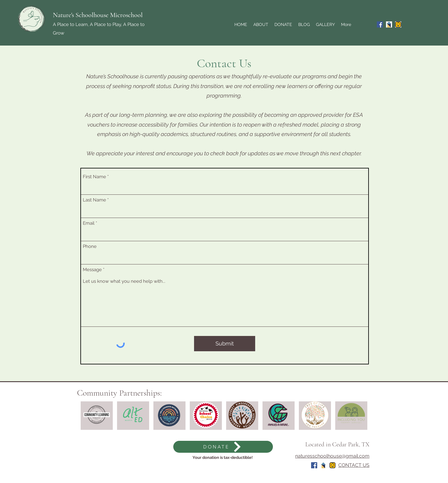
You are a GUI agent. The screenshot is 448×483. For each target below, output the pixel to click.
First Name (94, 177)
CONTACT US (354, 465)
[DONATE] (223, 447)
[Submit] (225, 344)
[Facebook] (380, 24)
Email (89, 223)
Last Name (94, 200)
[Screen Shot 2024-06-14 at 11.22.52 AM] (398, 24)
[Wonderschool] (389, 24)
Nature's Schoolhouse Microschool (98, 15)
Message (92, 270)
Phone (90, 247)
